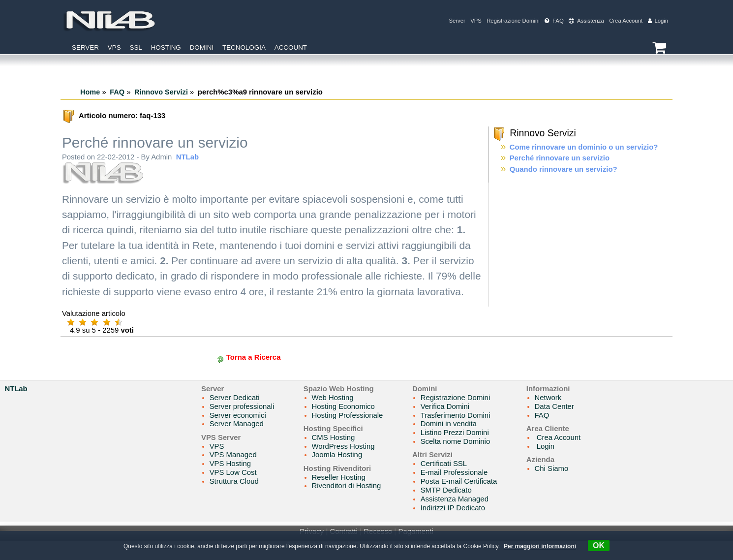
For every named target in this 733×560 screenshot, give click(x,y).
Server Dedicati (235, 398)
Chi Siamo (552, 468)
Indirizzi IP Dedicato (453, 508)
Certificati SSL (444, 464)
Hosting (166, 47)
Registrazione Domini (513, 21)
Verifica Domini (445, 406)
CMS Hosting (334, 437)
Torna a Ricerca (254, 357)
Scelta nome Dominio (456, 441)
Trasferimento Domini (456, 415)
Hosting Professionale (348, 415)
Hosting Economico (343, 406)
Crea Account (626, 21)
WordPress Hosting (343, 446)
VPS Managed (233, 455)
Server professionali (242, 406)
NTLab (187, 157)
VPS (476, 21)
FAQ (554, 21)
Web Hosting (333, 398)
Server (457, 21)
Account (291, 47)
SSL (136, 47)
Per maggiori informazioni (540, 546)
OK (599, 545)
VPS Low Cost (233, 472)
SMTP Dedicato (446, 490)
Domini (202, 47)
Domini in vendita (449, 424)
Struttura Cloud (234, 481)
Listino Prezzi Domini (455, 433)
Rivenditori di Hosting (347, 486)
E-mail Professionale (454, 472)
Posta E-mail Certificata (459, 481)
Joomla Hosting (337, 455)
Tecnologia (244, 47)
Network (548, 398)
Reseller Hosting (339, 477)
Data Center (554, 406)
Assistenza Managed (455, 499)
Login (658, 21)
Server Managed (237, 424)
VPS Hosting (230, 464)
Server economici (238, 415)
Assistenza (586, 21)
